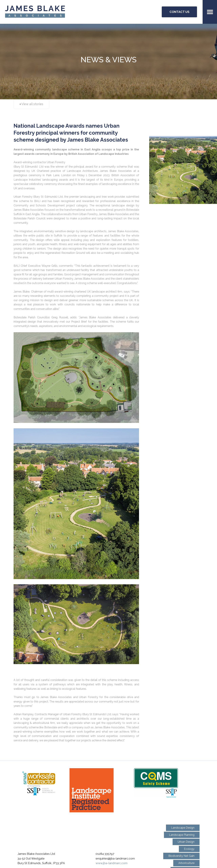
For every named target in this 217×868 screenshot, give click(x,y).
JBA (35, 12)
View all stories (31, 104)
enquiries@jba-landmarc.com (115, 858)
